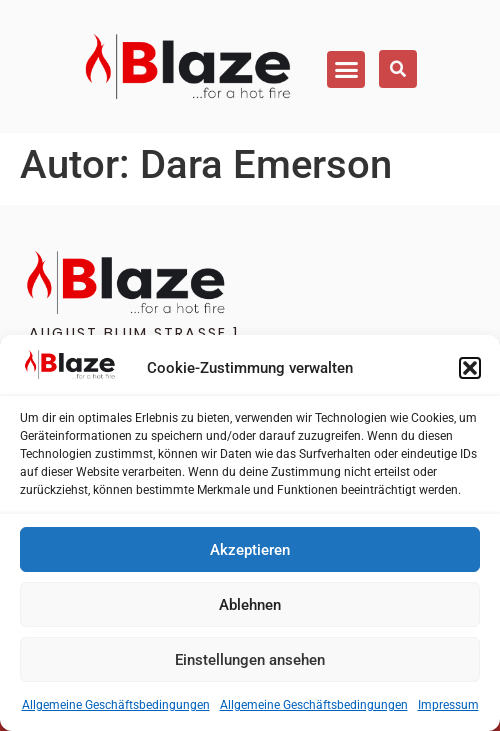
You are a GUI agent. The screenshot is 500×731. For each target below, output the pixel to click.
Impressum (448, 705)
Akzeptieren (250, 550)
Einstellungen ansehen (250, 660)
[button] (470, 368)
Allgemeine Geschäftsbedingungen (116, 705)
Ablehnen (250, 605)
